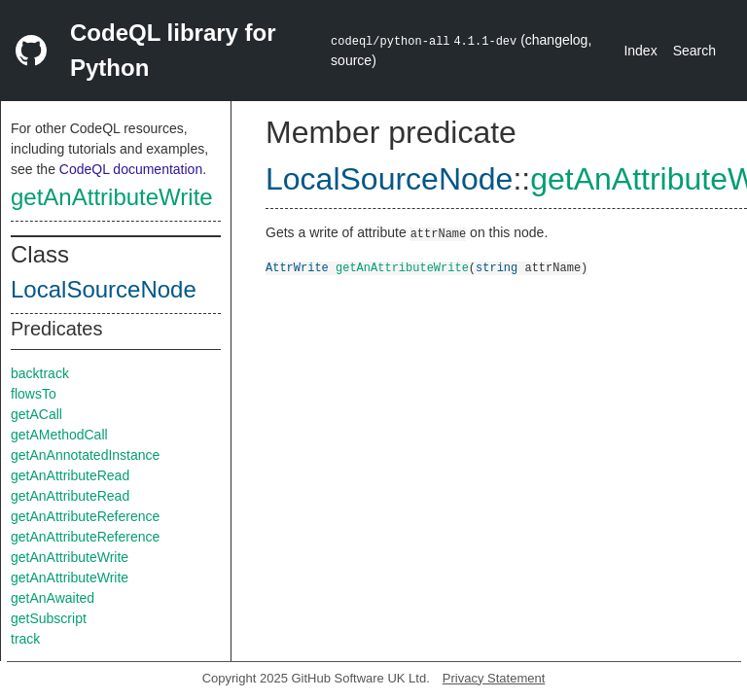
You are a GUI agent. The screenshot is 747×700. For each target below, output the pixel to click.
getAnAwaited (53, 598)
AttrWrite (297, 267)
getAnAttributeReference (85, 516)
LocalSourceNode (104, 289)
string (497, 267)
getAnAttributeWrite (112, 197)
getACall (36, 414)
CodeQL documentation (131, 169)
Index (640, 51)
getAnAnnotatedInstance (85, 455)
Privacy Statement (494, 678)
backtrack (40, 373)
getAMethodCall (59, 435)
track (25, 639)
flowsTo (34, 394)
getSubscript (49, 618)
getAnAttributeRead (70, 475)
